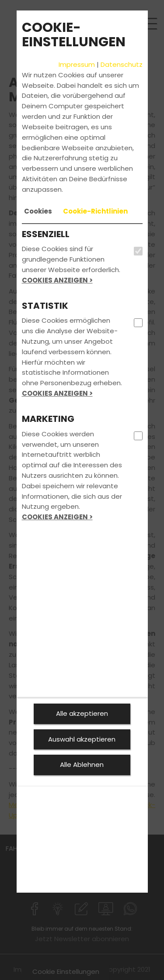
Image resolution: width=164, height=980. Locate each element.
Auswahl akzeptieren (82, 739)
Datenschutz (122, 64)
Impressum (77, 64)
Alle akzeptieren (82, 713)
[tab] (38, 211)
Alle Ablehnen (82, 764)
